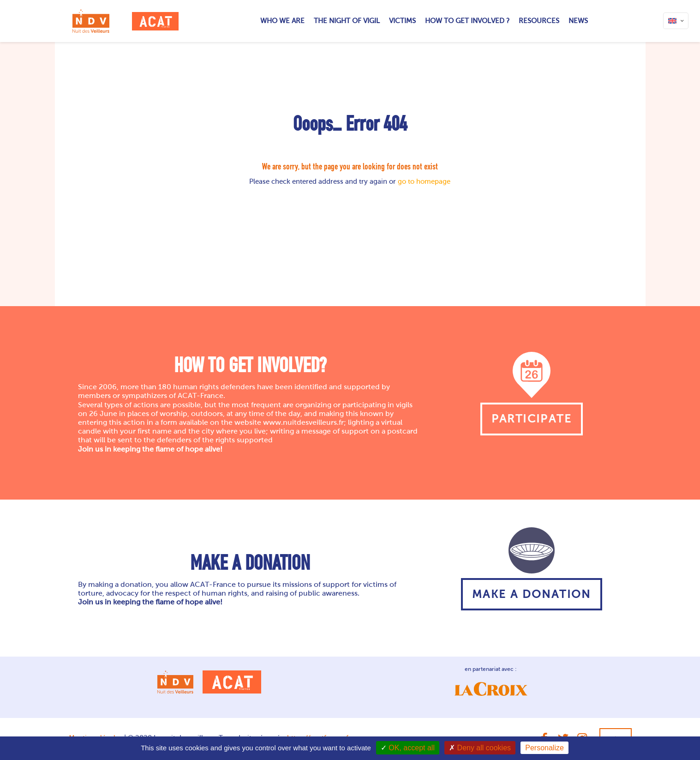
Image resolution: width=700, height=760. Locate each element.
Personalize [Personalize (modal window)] (544, 748)
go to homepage (424, 181)
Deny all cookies (480, 748)
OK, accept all (408, 748)
